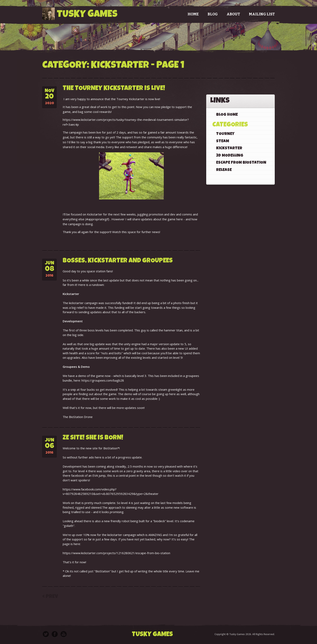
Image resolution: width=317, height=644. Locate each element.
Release (224, 170)
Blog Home (227, 115)
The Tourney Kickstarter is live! (114, 89)
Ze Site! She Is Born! (93, 438)
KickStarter (229, 149)
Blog (213, 14)
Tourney (225, 134)
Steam (223, 141)
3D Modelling (230, 156)
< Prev (50, 597)
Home (193, 14)
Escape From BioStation (241, 163)
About (233, 14)
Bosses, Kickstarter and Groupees (118, 261)
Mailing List (262, 14)
